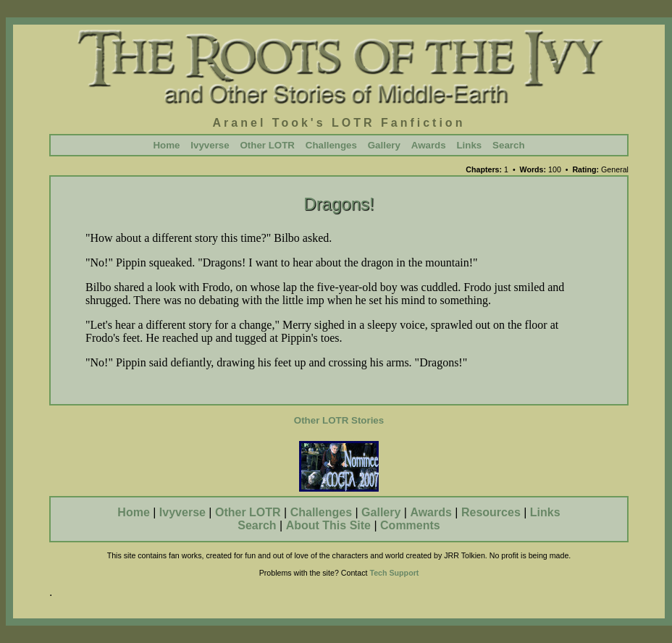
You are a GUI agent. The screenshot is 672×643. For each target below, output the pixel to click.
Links (469, 145)
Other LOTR (267, 145)
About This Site (328, 525)
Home (166, 145)
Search (508, 145)
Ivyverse (210, 145)
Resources (491, 512)
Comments (410, 525)
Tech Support (394, 573)
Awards (429, 145)
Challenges (331, 145)
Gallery (384, 145)
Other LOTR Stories (339, 420)
